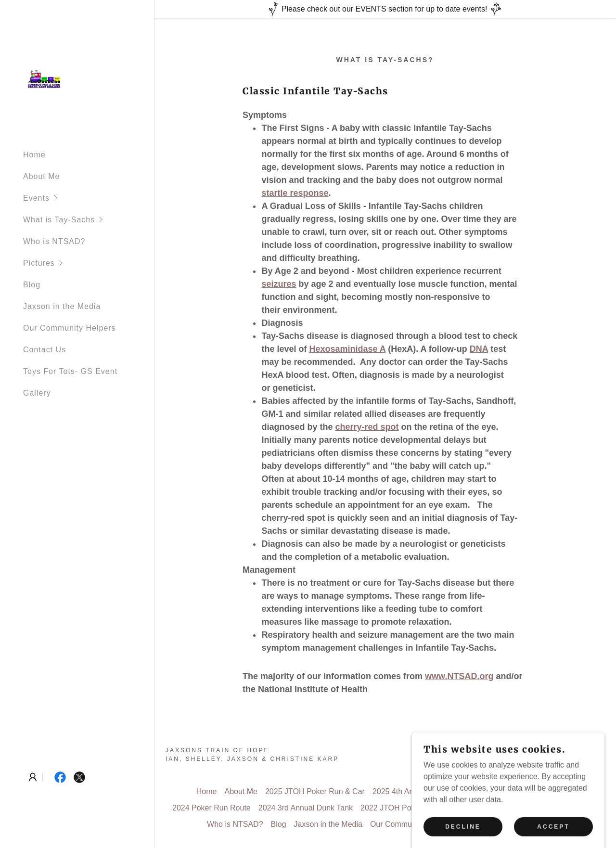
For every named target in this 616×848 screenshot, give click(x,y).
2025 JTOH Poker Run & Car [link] (315, 791)
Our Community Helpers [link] (70, 328)
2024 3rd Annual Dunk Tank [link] (306, 808)
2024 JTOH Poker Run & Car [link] (524, 791)
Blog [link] (32, 285)
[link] (45, 78)
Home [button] (207, 791)
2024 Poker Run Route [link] (212, 808)
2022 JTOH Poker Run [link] (399, 808)
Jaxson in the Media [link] (62, 306)
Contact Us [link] (45, 350)
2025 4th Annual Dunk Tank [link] (419, 791)
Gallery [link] (37, 393)
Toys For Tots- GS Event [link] (70, 371)
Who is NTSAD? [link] (54, 241)
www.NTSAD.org (459, 676)
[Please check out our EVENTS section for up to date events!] (385, 9)
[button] (89, 198)
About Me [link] (41, 176)
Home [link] (34, 155)
